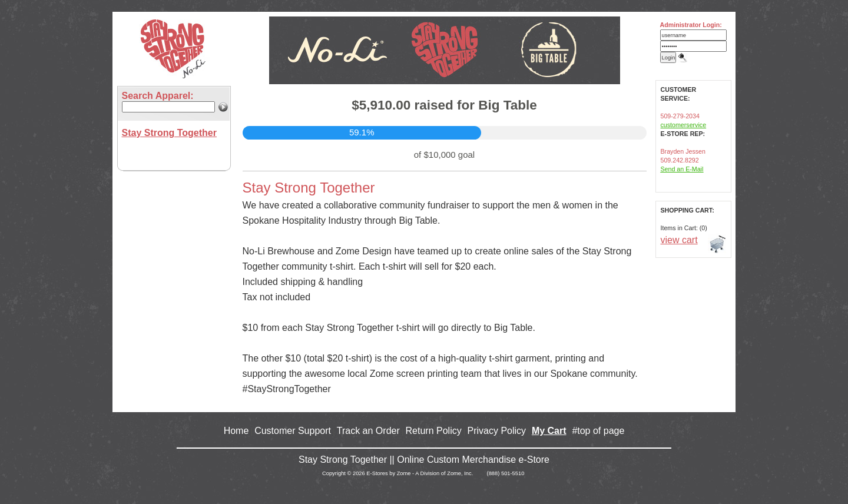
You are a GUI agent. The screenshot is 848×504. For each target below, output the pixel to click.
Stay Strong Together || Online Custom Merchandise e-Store (424, 460)
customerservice (684, 125)
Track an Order (368, 431)
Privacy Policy (497, 431)
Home (236, 431)
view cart (679, 240)
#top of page (598, 431)
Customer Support (293, 431)
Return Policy (434, 431)
